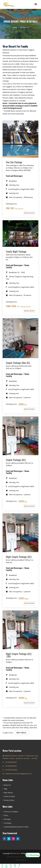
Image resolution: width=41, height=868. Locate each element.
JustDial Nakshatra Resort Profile (16, 827)
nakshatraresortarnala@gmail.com (18, 774)
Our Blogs (8, 823)
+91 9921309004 (11, 762)
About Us (7, 785)
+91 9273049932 (11, 770)
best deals (21, 733)
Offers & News (9, 796)
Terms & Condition (11, 812)
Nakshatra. (16, 853)
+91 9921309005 (11, 766)
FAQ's (6, 815)
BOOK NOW (29, 213)
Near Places (8, 793)
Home (15, 27)
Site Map (7, 819)
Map (6, 789)
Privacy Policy (9, 800)
